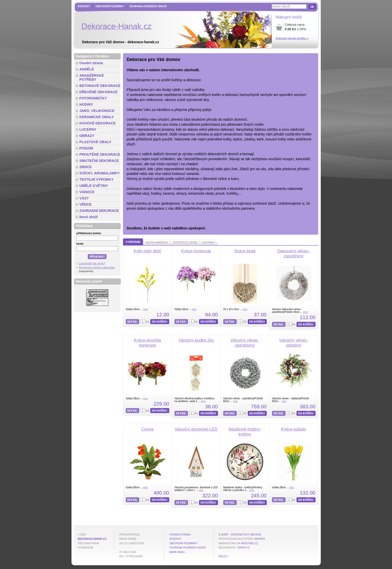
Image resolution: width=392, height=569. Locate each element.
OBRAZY (87, 136)
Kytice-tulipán (294, 429)
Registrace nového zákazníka (97, 267)
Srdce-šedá (245, 251)
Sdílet (223, 556)
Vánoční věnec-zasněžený (245, 343)
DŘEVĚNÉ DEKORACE (99, 92)
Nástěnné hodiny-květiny (245, 432)
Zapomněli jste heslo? (92, 263)
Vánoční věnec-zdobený (294, 343)
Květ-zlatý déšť (147, 251)
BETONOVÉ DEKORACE (100, 86)
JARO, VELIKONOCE (97, 111)
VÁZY (84, 198)
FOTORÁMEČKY (93, 98)
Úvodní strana (91, 63)
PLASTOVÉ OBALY (95, 142)
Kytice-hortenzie (196, 251)
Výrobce (102, 56)
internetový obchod (246, 535)
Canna (147, 429)
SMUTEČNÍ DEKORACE (99, 161)
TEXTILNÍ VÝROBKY (97, 179)
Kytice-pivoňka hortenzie (147, 343)
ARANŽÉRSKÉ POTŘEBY (92, 77)
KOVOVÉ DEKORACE (98, 123)
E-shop (223, 535)
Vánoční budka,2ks (196, 340)
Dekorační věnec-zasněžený (293, 254)
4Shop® (260, 539)
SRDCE (86, 167)
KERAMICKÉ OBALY (97, 117)
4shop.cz (243, 548)
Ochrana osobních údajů (148, 6)
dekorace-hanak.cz (92, 539)
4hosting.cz (249, 543)
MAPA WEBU (177, 552)
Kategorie (84, 56)
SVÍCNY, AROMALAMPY (100, 173)
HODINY (86, 104)
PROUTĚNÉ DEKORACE (100, 154)
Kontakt (84, 6)
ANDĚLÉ (87, 69)
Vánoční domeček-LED (196, 429)
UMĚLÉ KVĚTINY (94, 186)
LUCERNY (88, 129)
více (145, 309)
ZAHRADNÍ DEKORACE (99, 211)
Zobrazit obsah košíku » (292, 38)
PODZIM (86, 148)
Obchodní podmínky (110, 6)
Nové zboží (89, 217)
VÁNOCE (87, 192)
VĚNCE (86, 204)
